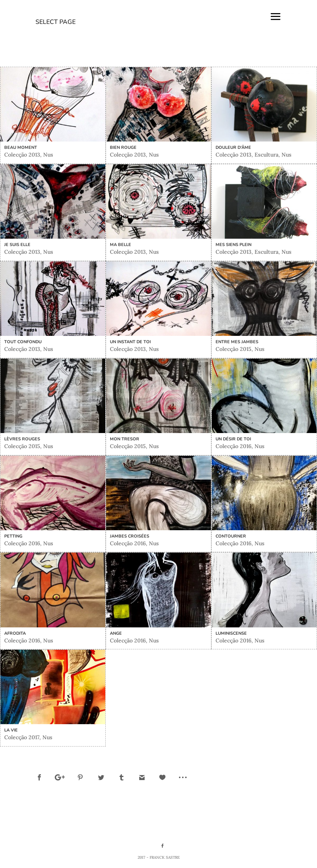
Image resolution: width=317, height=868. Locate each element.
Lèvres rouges (22, 439)
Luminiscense (231, 633)
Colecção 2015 (234, 349)
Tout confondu (23, 342)
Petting (13, 536)
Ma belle (121, 245)
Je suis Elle (17, 245)
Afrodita (15, 633)
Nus (48, 155)
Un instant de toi (130, 342)
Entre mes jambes (237, 342)
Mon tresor (125, 439)
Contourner (231, 536)
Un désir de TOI (233, 439)
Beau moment (21, 147)
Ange (116, 633)
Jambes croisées (130, 536)
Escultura (266, 155)
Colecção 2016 (234, 446)
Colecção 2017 (22, 737)
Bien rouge (123, 147)
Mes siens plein (234, 245)
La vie (11, 730)
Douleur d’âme (233, 147)
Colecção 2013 (22, 155)
